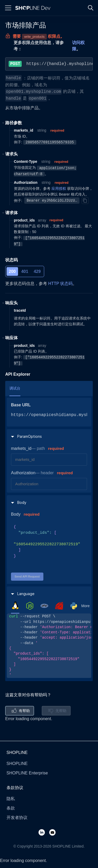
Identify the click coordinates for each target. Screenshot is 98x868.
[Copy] (85, 201)
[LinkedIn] (44, 832)
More (85, 606)
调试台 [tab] (15, 388)
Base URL (21, 405)
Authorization (23, 473)
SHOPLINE (17, 764)
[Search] (91, 8)
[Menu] (8, 8)
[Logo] (34, 8)
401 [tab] (25, 271)
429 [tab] (37, 271)
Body (16, 514)
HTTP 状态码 (60, 284)
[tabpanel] (49, 646)
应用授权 (59, 188)
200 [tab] (12, 271)
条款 (11, 808)
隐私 (11, 799)
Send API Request (27, 576)
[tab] (15, 606)
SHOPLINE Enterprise (27, 773)
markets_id (21, 448)
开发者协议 (17, 818)
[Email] (54, 832)
